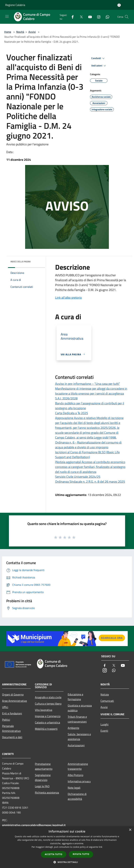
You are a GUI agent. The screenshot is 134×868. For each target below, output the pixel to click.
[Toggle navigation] (7, 16)
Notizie (105, 694)
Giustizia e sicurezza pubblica (80, 708)
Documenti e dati (12, 737)
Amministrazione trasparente (78, 766)
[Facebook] (71, 17)
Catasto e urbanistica (47, 722)
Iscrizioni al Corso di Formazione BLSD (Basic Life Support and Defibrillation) (87, 455)
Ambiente (73, 728)
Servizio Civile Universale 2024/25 (78, 477)
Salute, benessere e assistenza (79, 737)
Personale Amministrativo (11, 728)
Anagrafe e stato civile (48, 697)
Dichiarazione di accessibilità (77, 796)
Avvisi (32, 32)
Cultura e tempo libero (48, 704)
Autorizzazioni (76, 745)
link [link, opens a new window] (101, 847)
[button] (67, 862)
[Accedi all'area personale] (119, 5)
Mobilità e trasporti (46, 729)
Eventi (104, 731)
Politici (6, 720)
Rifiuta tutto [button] (81, 854)
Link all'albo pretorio (68, 298)
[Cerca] (127, 17)
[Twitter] (80, 17)
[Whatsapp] (106, 17)
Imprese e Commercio (48, 716)
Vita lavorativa (44, 710)
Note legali (74, 788)
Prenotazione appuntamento (44, 766)
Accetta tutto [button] (54, 854)
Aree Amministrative (14, 701)
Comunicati (107, 701)
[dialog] (67, 847)
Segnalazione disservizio (43, 777)
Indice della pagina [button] (21, 262)
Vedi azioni (99, 66)
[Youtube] (89, 17)
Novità (20, 32)
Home (8, 32)
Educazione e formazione (75, 697)
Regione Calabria (15, 5)
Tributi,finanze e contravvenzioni (77, 719)
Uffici (5, 707)
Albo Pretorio (75, 775)
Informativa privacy (79, 781)
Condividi (98, 58)
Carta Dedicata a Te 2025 (72, 413)
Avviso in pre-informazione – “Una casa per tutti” (88, 384)
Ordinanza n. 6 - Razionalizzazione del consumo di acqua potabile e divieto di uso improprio (88, 445)
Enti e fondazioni (12, 713)
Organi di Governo (13, 694)
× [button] (130, 830)
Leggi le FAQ (42, 786)
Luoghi (105, 724)
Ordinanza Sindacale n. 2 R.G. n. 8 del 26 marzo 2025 (90, 482)
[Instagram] (97, 17)
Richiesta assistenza (47, 793)
